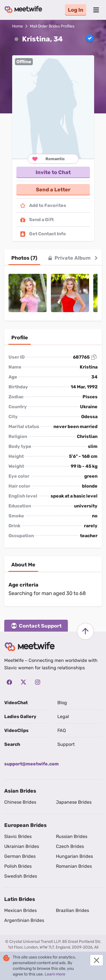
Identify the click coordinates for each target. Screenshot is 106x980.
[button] (53, 107)
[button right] (96, 258)
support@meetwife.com (32, 764)
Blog (62, 703)
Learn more (55, 974)
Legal (63, 717)
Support (66, 744)
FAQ (62, 730)
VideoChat (16, 703)
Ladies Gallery (20, 717)
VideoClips (16, 730)
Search (12, 744)
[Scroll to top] (85, 631)
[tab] (24, 258)
